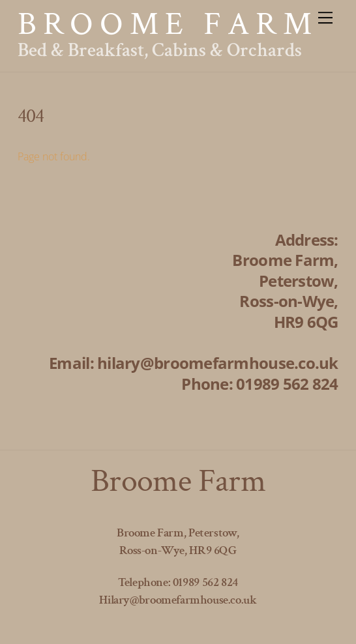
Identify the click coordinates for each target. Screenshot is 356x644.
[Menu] (325, 18)
